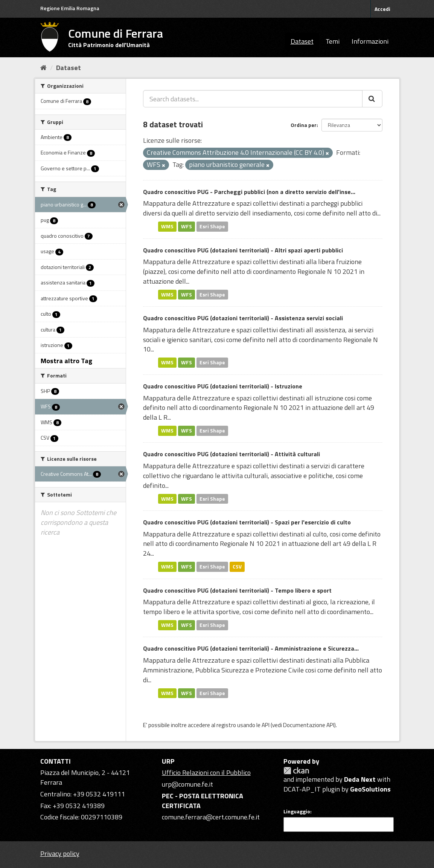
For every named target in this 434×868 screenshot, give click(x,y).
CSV (237, 567)
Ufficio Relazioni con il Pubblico (206, 772)
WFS (187, 226)
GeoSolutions (370, 789)
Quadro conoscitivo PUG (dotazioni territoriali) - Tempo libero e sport (237, 590)
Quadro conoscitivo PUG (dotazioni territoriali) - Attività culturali (231, 454)
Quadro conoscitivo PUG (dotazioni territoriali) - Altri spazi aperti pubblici (243, 250)
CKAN (296, 771)
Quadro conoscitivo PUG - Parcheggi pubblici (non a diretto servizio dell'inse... (249, 192)
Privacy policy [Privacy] (60, 853)
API (266, 725)
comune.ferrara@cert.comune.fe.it (211, 817)
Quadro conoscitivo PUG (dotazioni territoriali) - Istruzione (223, 386)
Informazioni (370, 41)
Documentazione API (309, 725)
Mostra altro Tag (66, 361)
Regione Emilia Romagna (70, 8)
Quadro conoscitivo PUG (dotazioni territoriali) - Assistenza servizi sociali (243, 318)
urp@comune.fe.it (187, 784)
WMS (167, 226)
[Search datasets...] (253, 99)
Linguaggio (297, 811)
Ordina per (304, 125)
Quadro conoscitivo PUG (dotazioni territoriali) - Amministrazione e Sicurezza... (251, 648)
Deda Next (360, 779)
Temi (333, 41)
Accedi (382, 9)
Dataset (302, 41)
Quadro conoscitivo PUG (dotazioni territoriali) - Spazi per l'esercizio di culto (247, 522)
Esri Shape (212, 226)
